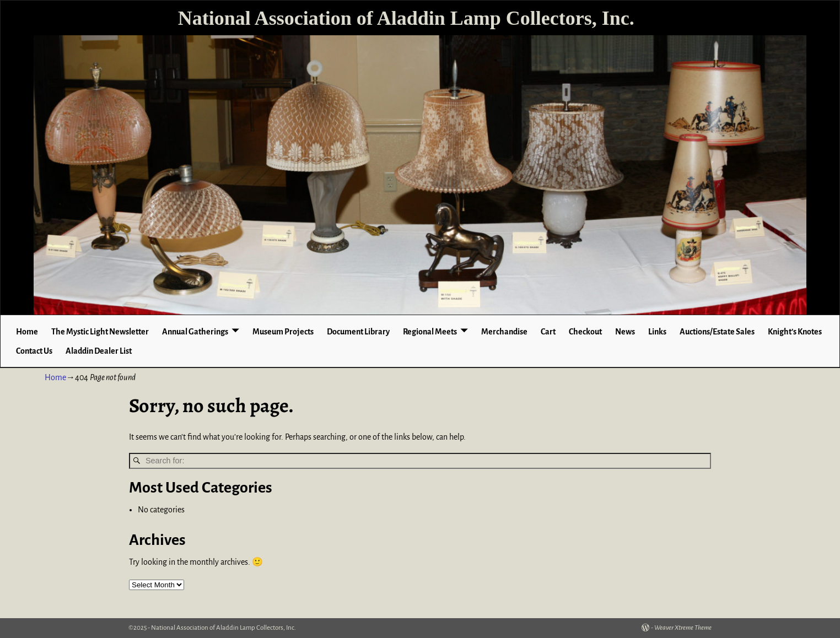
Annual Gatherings (195, 332)
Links (657, 332)
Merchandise (504, 332)
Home (27, 332)
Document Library (358, 332)
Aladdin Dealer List (99, 351)
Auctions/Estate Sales (717, 332)
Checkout (585, 332)
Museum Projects (283, 332)
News (625, 332)
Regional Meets (430, 332)
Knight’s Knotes (795, 332)
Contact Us (34, 351)
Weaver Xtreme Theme (683, 628)
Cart (548, 332)
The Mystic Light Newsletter (100, 332)
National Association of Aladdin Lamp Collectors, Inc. (406, 18)
